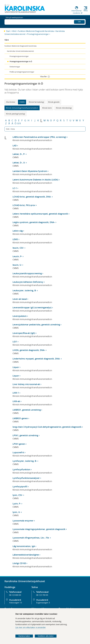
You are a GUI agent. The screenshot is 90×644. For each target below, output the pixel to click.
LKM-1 (16, 393)
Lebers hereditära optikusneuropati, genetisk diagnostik (40, 214)
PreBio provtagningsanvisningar (22, 72)
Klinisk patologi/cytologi (15, 114)
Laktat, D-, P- (19, 154)
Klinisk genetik (54, 102)
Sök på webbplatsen (14, 22)
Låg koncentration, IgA (24, 546)
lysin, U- (17, 512)
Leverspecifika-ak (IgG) (24, 333)
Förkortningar (15, 67)
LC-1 (15, 188)
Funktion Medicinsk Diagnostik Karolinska (36, 31)
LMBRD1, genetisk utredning (27, 410)
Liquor (16, 367)
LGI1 (15, 342)
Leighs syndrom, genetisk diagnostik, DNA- (34, 222)
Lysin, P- (17, 504)
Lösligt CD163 (19, 563)
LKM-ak (16, 401)
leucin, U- (17, 265)
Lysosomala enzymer (23, 521)
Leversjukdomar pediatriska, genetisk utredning (36, 325)
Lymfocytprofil (20, 487)
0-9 (19, 124)
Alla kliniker (11, 102)
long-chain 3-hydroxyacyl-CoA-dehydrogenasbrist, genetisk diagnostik (47, 427)
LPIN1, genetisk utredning (25, 435)
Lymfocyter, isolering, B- (25, 461)
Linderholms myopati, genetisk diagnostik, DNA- (36, 359)
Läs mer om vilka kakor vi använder (31, 627)
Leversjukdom (20, 316)
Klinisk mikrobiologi (64, 108)
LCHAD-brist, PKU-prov (24, 205)
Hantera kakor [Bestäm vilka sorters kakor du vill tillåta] (24, 636)
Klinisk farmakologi (36, 102)
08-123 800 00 (15, 595)
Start (8, 31)
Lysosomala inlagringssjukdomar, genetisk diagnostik (39, 529)
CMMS (22, 102)
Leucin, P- (17, 256)
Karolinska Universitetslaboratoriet (20, 51)
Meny (86, 11)
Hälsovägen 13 (16, 603)
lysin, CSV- (18, 495)
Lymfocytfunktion (21, 469)
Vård (14, 31)
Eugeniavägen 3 (43, 603)
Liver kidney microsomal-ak (26, 384)
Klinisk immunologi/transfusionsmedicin (22, 108)
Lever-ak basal (20, 299)
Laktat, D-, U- (19, 163)
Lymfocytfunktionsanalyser (26, 478)
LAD (15, 146)
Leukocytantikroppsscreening (27, 273)
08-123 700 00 (42, 595)
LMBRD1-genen (20, 418)
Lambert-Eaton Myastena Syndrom (30, 171)
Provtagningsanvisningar (38, 34)
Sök (79, 21)
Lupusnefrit (18, 452)
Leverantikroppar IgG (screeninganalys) (32, 307)
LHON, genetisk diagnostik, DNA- (29, 350)
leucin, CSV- (18, 248)
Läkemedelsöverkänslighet (26, 555)
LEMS (15, 239)
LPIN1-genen (19, 444)
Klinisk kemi (47, 108)
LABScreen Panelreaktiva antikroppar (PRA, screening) (39, 137)
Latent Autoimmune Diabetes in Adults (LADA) (35, 180)
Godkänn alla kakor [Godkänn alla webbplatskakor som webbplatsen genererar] (46, 636)
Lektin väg (18, 231)
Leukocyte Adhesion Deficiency (28, 282)
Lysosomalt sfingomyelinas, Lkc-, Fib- (31, 538)
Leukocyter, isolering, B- (25, 290)
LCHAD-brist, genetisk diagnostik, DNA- (32, 197)
